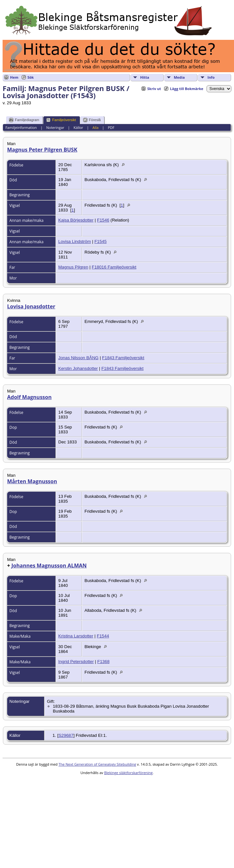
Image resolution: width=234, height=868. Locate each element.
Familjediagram (24, 120)
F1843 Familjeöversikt (123, 358)
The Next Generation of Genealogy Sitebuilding (97, 764)
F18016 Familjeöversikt (114, 267)
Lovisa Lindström (75, 241)
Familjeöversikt (61, 120)
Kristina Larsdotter (76, 636)
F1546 (103, 220)
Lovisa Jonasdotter (31, 306)
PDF (111, 127)
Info (211, 77)
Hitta (145, 77)
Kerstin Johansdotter (78, 368)
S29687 (66, 735)
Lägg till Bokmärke (187, 89)
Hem (14, 77)
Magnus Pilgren (73, 267)
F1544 (103, 636)
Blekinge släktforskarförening (128, 773)
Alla (96, 127)
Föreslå (92, 120)
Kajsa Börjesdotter (76, 220)
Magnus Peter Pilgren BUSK (42, 150)
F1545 (101, 241)
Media (179, 77)
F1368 (104, 662)
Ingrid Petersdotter (76, 662)
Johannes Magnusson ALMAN (49, 565)
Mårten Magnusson (32, 481)
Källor (78, 127)
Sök (31, 77)
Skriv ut (154, 89)
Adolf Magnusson (29, 397)
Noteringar (55, 127)
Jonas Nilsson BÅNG (78, 358)
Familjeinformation (21, 127)
